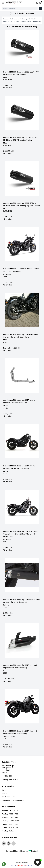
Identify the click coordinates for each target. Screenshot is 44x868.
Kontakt (4, 793)
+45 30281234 (7, 776)
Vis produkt (8, 88)
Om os (4, 790)
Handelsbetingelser (9, 797)
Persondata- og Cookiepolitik (13, 800)
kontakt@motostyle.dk (10, 780)
